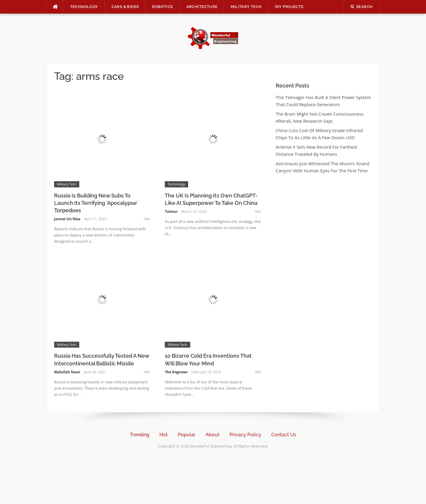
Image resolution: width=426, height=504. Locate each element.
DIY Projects (289, 7)
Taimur (171, 212)
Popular (187, 435)
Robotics (162, 7)
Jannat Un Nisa (67, 219)
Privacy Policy (245, 435)
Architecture (202, 7)
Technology (84, 7)
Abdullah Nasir (67, 372)
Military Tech (246, 7)
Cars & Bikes (125, 7)
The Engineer (176, 372)
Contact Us (284, 435)
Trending (140, 435)
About (213, 435)
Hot (164, 435)
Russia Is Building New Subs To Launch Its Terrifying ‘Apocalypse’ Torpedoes (96, 203)
